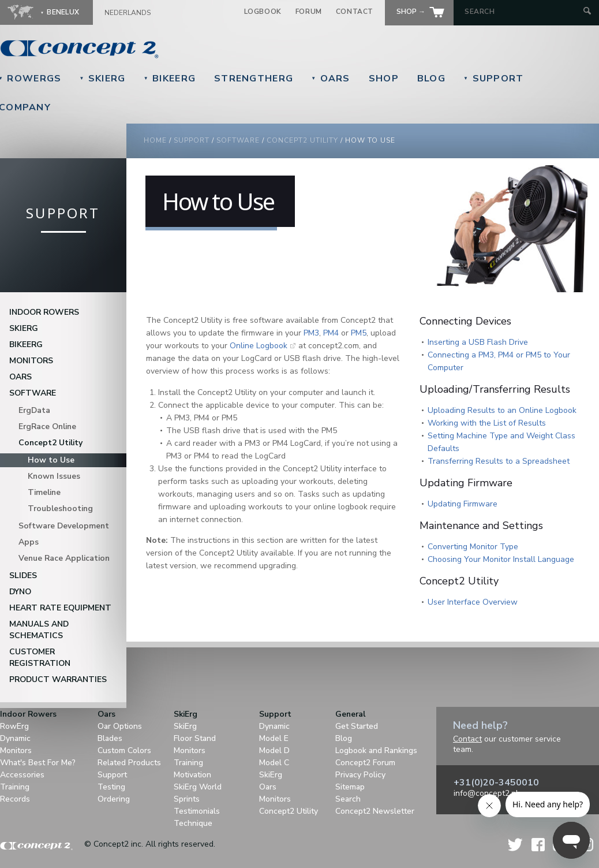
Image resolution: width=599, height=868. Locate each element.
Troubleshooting (60, 508)
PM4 (331, 333)
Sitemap (350, 787)
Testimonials (197, 811)
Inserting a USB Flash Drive (478, 342)
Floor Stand (195, 738)
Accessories (22, 775)
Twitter (516, 845)
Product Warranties (58, 679)
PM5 (359, 333)
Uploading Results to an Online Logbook (502, 410)
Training (15, 787)
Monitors (31, 361)
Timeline (44, 492)
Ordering (114, 799)
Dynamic (15, 738)
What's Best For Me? (38, 763)
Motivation (192, 775)
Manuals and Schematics (39, 630)
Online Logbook (259, 346)
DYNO (20, 592)
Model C (274, 763)
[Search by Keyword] (523, 12)
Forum (309, 12)
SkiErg (102, 79)
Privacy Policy (360, 775)
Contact (355, 12)
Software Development (64, 526)
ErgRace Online (47, 426)
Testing (111, 787)
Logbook (263, 12)
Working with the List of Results (487, 423)
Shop (384, 79)
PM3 (311, 333)
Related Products (129, 763)
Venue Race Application (64, 558)
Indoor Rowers (44, 312)
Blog (431, 79)
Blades (110, 738)
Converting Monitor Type (473, 547)
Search (348, 799)
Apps (29, 542)
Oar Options (120, 726)
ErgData (34, 410)
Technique (193, 823)
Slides (23, 575)
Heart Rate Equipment (60, 608)
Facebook (538, 845)
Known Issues (54, 476)
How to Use (51, 460)
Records (15, 799)
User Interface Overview (473, 602)
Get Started (357, 726)
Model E (274, 738)
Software (238, 140)
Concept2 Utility (302, 140)
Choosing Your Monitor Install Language (501, 559)
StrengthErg (254, 79)
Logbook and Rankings (376, 750)
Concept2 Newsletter (375, 811)
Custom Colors (124, 750)
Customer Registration (40, 657)
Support (493, 79)
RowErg (14, 726)
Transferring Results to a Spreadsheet (499, 461)
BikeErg (170, 79)
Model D (274, 750)
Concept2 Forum (365, 763)
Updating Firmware (463, 504)
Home (155, 140)
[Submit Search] (587, 12)
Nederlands (128, 13)
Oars (331, 79)
